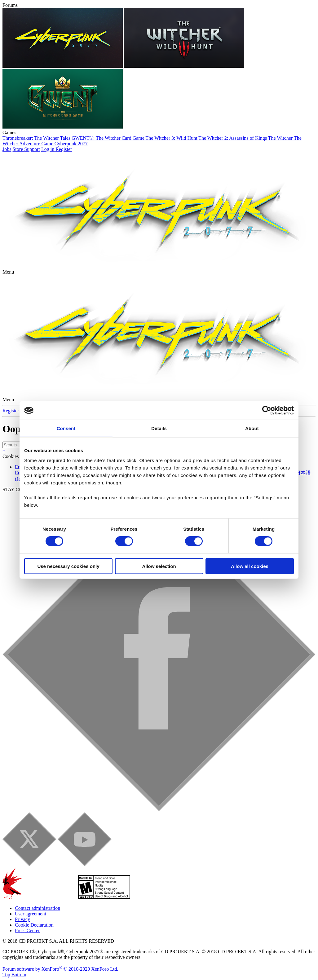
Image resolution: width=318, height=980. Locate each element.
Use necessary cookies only (68, 566)
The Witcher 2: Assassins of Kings (233, 138)
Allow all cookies (250, 566)
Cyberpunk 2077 (71, 144)
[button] (8, 272)
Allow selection (159, 566)
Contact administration (38, 908)
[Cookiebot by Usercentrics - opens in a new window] (267, 411)
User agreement (31, 914)
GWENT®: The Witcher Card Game (109, 138)
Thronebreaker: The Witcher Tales (37, 138)
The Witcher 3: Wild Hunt (172, 138)
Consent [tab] (66, 428)
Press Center (27, 930)
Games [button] (9, 132)
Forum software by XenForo (60, 969)
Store (18, 149)
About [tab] (252, 428)
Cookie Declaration (34, 925)
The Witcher (281, 138)
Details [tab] (159, 428)
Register (11, 411)
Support (32, 149)
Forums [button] (10, 5)
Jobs (7, 149)
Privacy (22, 919)
